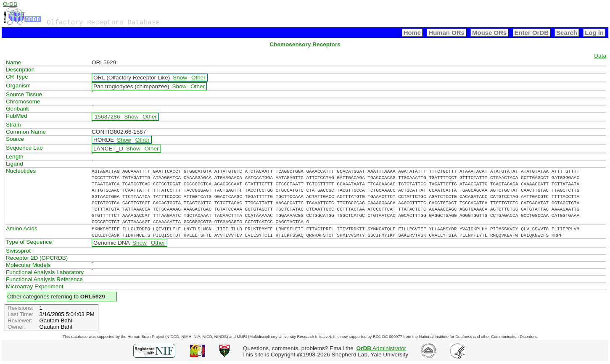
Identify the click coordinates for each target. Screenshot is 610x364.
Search (567, 33)
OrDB (10, 4)
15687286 (107, 117)
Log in (594, 33)
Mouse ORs (489, 33)
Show (180, 78)
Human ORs (446, 33)
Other (198, 78)
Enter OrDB (532, 33)
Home (412, 33)
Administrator (382, 348)
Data (600, 56)
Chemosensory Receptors (305, 44)
